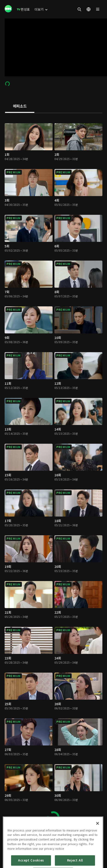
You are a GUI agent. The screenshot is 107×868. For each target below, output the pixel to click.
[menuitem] (23, 9)
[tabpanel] (53, 471)
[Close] (98, 843)
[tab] (20, 106)
